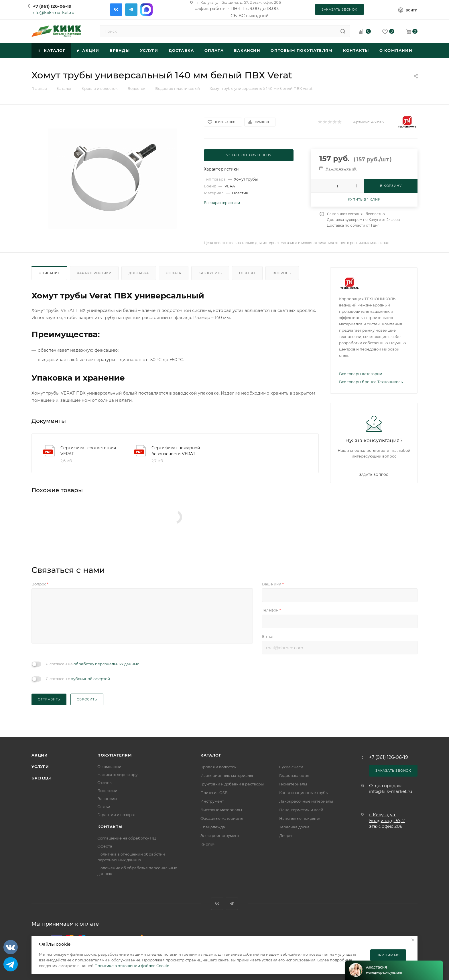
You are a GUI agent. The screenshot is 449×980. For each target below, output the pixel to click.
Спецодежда (213, 827)
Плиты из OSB (214, 793)
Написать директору (117, 775)
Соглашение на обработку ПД (127, 838)
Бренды (41, 778)
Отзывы (247, 273)
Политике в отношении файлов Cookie (132, 966)
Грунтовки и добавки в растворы (232, 784)
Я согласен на (92, 664)
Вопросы (282, 273)
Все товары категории (361, 374)
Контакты (110, 827)
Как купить (210, 273)
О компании (109, 767)
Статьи (104, 807)
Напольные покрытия (300, 818)
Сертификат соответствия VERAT (88, 451)
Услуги (40, 767)
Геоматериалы (293, 784)
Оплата (174, 273)
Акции (40, 755)
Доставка (139, 273)
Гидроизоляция (294, 775)
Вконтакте (116, 10)
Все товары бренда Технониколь (371, 382)
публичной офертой (90, 679)
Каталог (211, 755)
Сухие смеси (291, 767)
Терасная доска (294, 827)
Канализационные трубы (304, 793)
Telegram (131, 10)
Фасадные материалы (222, 818)
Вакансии (107, 799)
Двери (285, 836)
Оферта (105, 846)
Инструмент (212, 801)
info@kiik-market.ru (53, 12)
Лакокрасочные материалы (306, 801)
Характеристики (94, 273)
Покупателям (115, 755)
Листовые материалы (221, 810)
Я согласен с (78, 679)
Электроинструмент (220, 836)
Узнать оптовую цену (249, 155)
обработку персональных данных (106, 664)
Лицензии (107, 791)
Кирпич (208, 844)
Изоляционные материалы (227, 775)
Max (146, 10)
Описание (49, 273)
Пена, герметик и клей (301, 810)
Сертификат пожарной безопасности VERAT (176, 451)
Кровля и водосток (218, 767)
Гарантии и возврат (117, 815)
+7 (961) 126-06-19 (52, 6)
